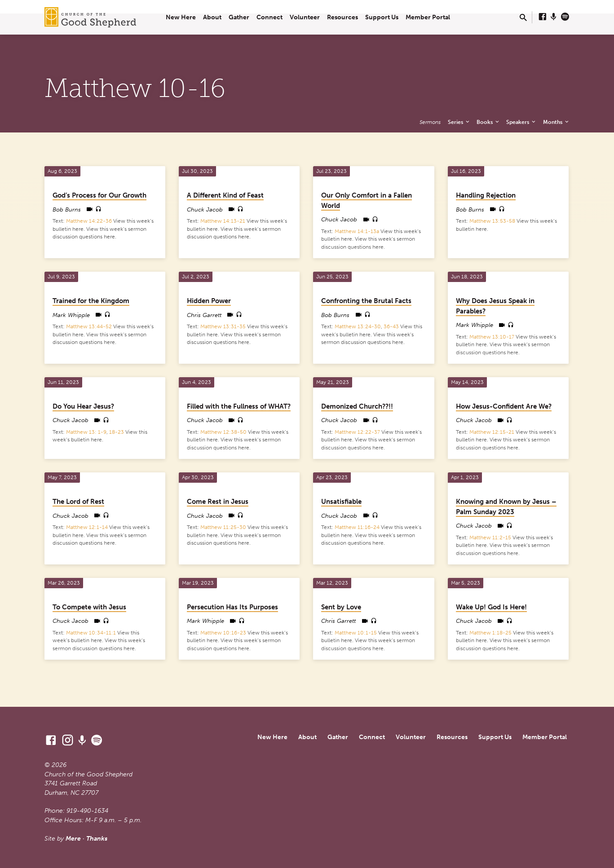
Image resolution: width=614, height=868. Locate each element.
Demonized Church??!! (357, 406)
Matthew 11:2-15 (490, 538)
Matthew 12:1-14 (87, 527)
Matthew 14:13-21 (223, 221)
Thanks (97, 839)
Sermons (430, 122)
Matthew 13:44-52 (89, 326)
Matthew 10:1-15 (356, 633)
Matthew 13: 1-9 (86, 432)
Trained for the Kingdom (91, 301)
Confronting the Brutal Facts (366, 301)
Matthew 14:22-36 (89, 221)
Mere (73, 839)
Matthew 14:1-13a (357, 231)
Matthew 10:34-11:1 (91, 633)
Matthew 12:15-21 (492, 432)
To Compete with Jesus (89, 607)
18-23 (117, 432)
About (212, 17)
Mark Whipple (71, 315)
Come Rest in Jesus (218, 502)
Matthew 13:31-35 (223, 326)
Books (488, 122)
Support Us (382, 17)
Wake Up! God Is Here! (491, 607)
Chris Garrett (204, 315)
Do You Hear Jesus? (83, 406)
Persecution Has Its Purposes (232, 607)
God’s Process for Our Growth (99, 195)
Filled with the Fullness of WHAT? (239, 406)
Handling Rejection (486, 195)
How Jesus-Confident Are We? (504, 406)
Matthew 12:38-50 (223, 432)
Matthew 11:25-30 (223, 527)
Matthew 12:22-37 (357, 432)
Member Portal (428, 17)
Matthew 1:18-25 (490, 633)
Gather (239, 17)
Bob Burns (67, 209)
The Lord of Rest (78, 502)
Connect (269, 17)
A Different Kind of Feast (225, 195)
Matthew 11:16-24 (357, 527)
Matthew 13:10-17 (492, 337)
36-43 (391, 326)
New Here (181, 17)
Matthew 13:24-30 (358, 326)
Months (557, 122)
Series (459, 122)
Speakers (521, 122)
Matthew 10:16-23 (223, 633)
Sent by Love (341, 607)
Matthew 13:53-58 (492, 221)
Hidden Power (209, 301)
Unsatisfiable (341, 502)
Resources (342, 17)
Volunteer (305, 17)
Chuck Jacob (205, 209)
